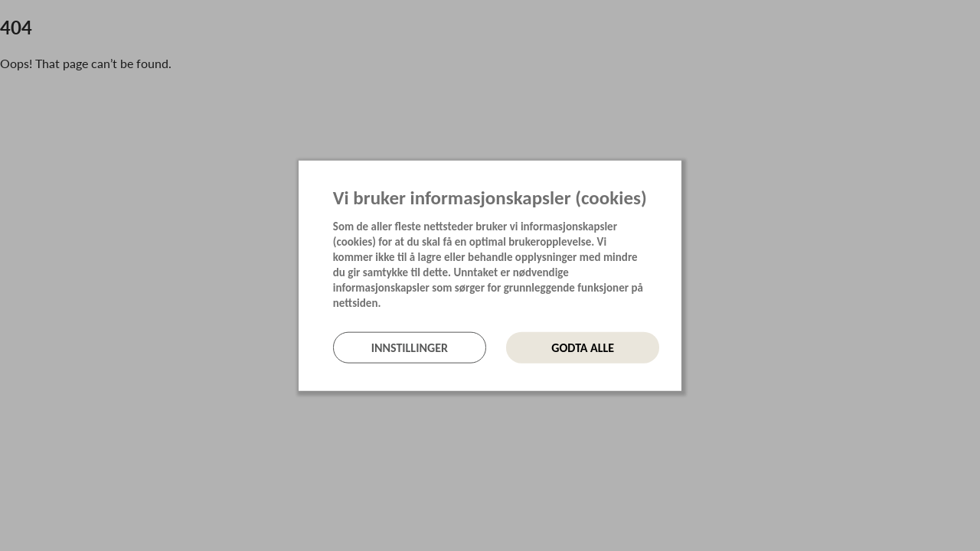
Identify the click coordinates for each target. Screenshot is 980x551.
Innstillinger (410, 347)
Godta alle (583, 347)
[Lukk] (677, 173)
